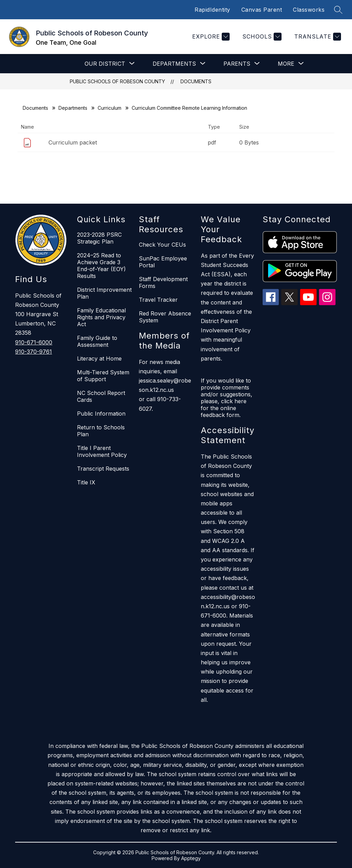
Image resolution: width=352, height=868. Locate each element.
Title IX (86, 482)
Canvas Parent (262, 10)
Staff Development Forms (163, 282)
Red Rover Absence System (165, 317)
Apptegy (191, 858)
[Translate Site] (317, 37)
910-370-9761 (34, 352)
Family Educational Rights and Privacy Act (101, 317)
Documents (196, 81)
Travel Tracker (158, 300)
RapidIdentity (212, 10)
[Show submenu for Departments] (174, 64)
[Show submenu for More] (286, 64)
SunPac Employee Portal (163, 262)
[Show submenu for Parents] (237, 64)
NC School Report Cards (101, 396)
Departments (73, 108)
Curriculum (109, 108)
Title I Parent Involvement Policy (102, 451)
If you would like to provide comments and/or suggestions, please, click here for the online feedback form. (227, 398)
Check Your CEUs (162, 245)
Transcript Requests (103, 469)
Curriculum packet (73, 142)
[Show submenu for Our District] (105, 64)
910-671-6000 (34, 342)
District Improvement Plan (104, 293)
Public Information (101, 414)
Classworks (309, 10)
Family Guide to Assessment (97, 341)
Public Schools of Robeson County (117, 81)
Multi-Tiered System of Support (103, 376)
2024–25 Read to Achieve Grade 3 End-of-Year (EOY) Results (101, 266)
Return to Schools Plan (101, 431)
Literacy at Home (99, 358)
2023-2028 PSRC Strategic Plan (99, 238)
